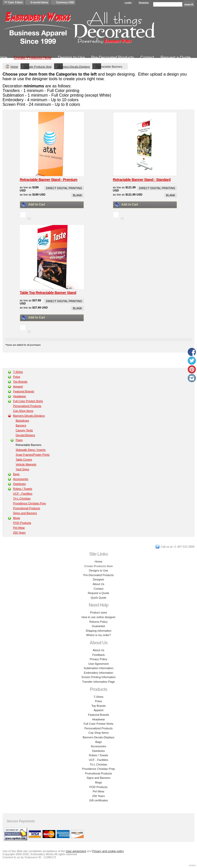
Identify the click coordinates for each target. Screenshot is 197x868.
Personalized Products (27, 406)
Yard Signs (22, 469)
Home (14, 67)
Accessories (21, 479)
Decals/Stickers (25, 435)
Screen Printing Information (98, 677)
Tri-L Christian (22, 498)
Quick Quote (98, 598)
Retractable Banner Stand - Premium (48, 180)
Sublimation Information (98, 668)
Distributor (19, 484)
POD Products (22, 523)
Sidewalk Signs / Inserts (31, 450)
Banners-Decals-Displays (74, 67)
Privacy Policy (98, 659)
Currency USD (65, 2)
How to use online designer (99, 617)
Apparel (18, 386)
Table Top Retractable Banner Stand (48, 293)
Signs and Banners (25, 513)
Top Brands (20, 382)
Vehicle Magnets (26, 464)
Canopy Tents (24, 430)
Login (128, 2)
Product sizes (98, 612)
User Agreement (98, 664)
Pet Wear (19, 528)
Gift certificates (99, 800)
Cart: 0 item (15, 2)
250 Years (19, 533)
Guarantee (98, 626)
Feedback (98, 655)
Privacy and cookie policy (108, 851)
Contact (147, 58)
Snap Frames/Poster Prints (33, 455)
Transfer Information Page (98, 682)
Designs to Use (71, 58)
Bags (16, 474)
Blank (77, 195)
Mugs (17, 518)
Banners (21, 425)
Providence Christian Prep (29, 503)
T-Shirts (18, 372)
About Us (98, 584)
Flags (19, 440)
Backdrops (22, 421)
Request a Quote (176, 58)
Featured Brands (24, 391)
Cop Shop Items (23, 411)
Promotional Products (27, 508)
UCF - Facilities (23, 494)
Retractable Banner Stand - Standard (142, 180)
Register (144, 2)
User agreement (76, 851)
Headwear (19, 396)
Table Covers (24, 459)
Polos (17, 377)
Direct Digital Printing (64, 188)
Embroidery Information (98, 673)
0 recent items (39, 2)
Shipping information (98, 631)
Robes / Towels (23, 489)
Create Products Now (33, 58)
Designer (98, 579)
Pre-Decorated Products (113, 58)
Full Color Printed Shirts (28, 401)
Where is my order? (98, 635)
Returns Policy (99, 622)
